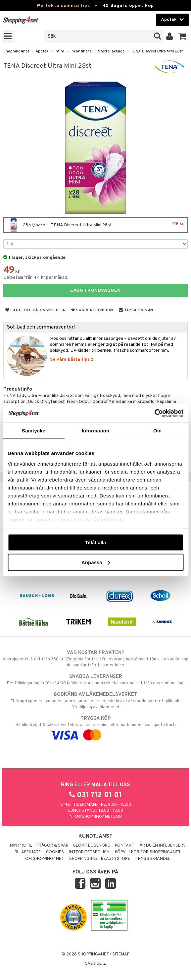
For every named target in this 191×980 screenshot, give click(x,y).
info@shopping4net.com (95, 817)
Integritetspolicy (89, 852)
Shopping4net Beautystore (100, 859)
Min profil (21, 846)
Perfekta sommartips (64, 6)
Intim (59, 51)
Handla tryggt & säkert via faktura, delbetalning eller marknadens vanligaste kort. (95, 727)
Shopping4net (16, 51)
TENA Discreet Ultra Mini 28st (157, 51)
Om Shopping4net (45, 859)
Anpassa (96, 562)
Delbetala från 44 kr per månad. (36, 278)
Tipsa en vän (136, 310)
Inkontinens (81, 51)
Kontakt (124, 846)
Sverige (95, 964)
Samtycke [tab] (34, 431)
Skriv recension (92, 310)
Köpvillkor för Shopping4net (148, 852)
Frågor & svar (52, 846)
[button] (183, 37)
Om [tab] (157, 431)
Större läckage (111, 51)
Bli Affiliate (28, 852)
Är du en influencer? (163, 846)
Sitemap (121, 954)
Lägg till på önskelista (35, 310)
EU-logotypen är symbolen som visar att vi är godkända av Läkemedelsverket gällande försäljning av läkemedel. (95, 701)
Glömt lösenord (92, 846)
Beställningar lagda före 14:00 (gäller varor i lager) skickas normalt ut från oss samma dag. (95, 680)
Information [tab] (96, 431)
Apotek (42, 51)
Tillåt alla (96, 542)
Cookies (55, 852)
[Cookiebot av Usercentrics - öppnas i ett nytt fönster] (154, 413)
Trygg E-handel (153, 859)
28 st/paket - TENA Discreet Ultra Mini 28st (95, 225)
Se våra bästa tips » (72, 360)
